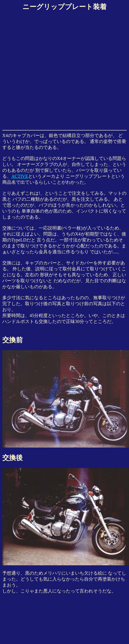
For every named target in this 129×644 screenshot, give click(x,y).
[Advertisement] (53, 69)
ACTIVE (20, 176)
